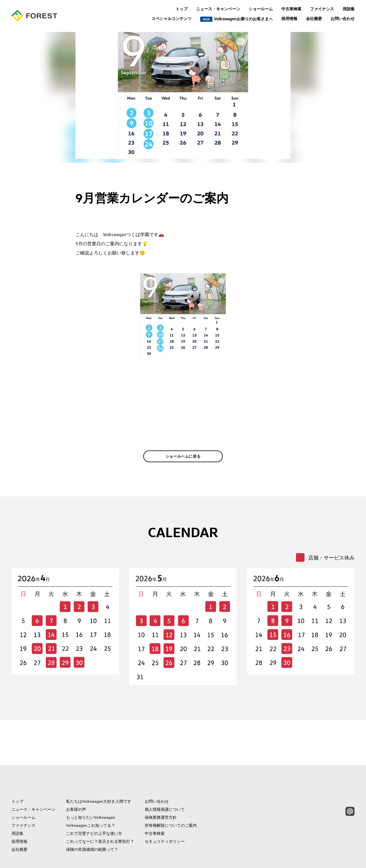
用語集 (349, 9)
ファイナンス (322, 9)
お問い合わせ (343, 19)
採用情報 (289, 19)
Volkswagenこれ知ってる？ (91, 800)
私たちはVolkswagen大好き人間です (99, 776)
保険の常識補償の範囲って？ (92, 824)
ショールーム (261, 9)
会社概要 (314, 19)
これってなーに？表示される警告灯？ (100, 816)
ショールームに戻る (183, 465)
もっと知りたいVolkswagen (91, 792)
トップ (182, 9)
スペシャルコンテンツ (172, 19)
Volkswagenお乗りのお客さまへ (236, 19)
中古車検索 (291, 9)
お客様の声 (76, 784)
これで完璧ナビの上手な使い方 (94, 808)
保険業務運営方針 (161, 792)
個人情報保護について (165, 784)
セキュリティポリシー (165, 816)
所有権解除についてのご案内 (171, 800)
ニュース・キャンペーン (218, 9)
